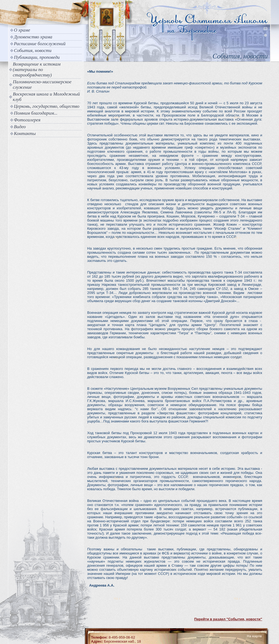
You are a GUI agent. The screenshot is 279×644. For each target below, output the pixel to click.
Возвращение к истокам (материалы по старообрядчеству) (37, 70)
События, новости (33, 50)
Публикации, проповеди (37, 57)
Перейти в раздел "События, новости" (228, 619)
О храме (22, 30)
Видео (20, 127)
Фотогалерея (27, 120)
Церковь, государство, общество (47, 106)
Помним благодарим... (36, 113)
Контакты (25, 134)
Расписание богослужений (40, 44)
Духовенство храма (33, 37)
